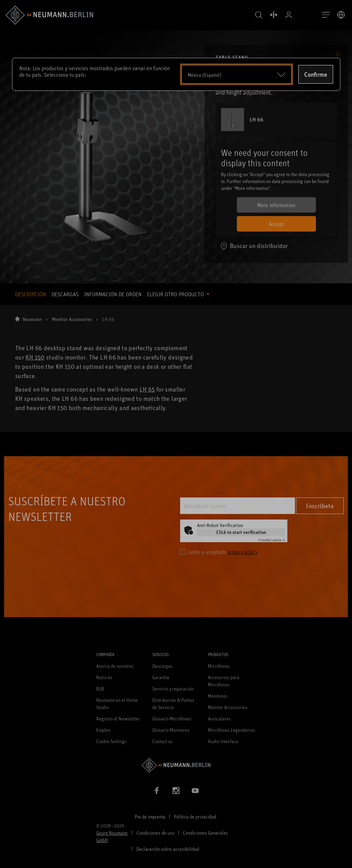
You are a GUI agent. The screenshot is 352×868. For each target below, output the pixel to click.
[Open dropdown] (236, 74)
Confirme (316, 74)
